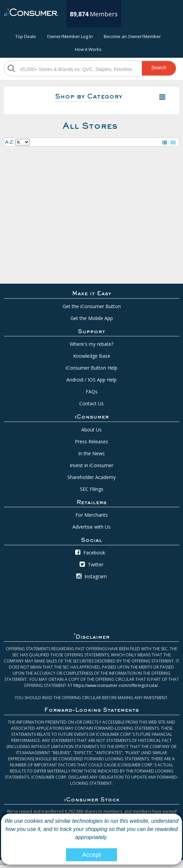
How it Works (88, 49)
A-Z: (10, 142)
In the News (91, 453)
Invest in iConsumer (91, 465)
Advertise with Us (91, 527)
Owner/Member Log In (70, 36)
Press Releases (91, 441)
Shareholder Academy (91, 477)
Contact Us (91, 403)
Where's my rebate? (91, 344)
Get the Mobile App (92, 318)
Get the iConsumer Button (92, 306)
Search (159, 68)
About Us (91, 430)
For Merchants (92, 515)
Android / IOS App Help (91, 380)
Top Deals (26, 36)
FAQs (92, 392)
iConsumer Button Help (91, 368)
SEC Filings (92, 489)
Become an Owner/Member (132, 36)
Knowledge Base (92, 356)
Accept (91, 855)
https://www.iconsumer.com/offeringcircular (116, 685)
